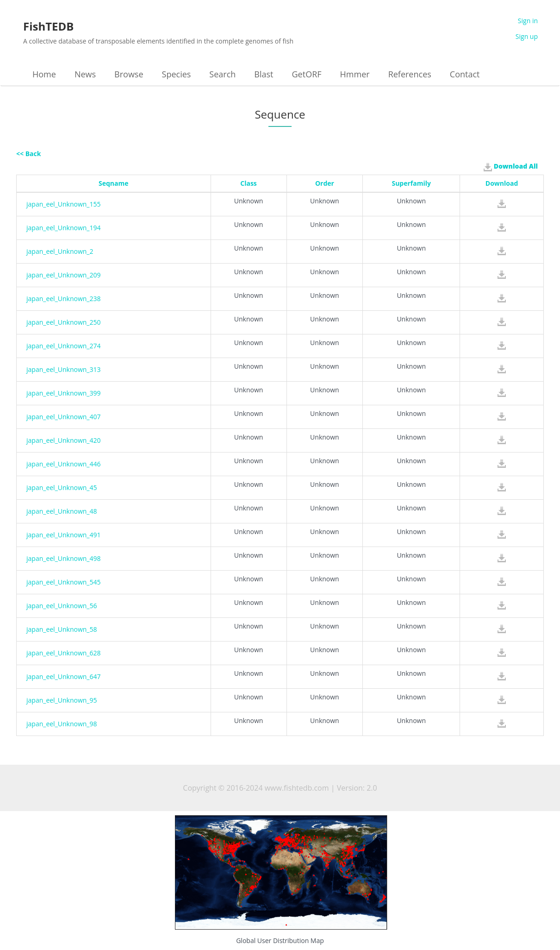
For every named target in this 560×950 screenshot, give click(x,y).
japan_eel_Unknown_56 (62, 606)
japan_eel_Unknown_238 (64, 299)
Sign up (527, 36)
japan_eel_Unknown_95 (62, 700)
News (85, 74)
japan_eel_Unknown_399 (64, 393)
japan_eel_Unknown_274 (64, 346)
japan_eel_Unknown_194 (64, 228)
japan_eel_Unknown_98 (62, 724)
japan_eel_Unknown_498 (64, 558)
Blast (264, 74)
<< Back (28, 154)
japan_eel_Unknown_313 (64, 369)
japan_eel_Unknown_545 (64, 582)
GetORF (307, 74)
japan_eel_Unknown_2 (60, 251)
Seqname (114, 183)
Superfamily (411, 183)
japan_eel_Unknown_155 (64, 204)
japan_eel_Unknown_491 (64, 535)
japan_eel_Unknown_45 (62, 488)
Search (222, 74)
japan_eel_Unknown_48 (62, 511)
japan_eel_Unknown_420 (64, 440)
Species (177, 74)
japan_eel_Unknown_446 (64, 464)
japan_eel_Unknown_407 (64, 417)
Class (249, 183)
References (410, 74)
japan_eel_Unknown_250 (64, 322)
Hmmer (355, 74)
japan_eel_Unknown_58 (62, 629)
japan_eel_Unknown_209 (64, 275)
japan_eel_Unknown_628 (64, 653)
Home (44, 74)
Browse (129, 74)
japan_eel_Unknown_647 (64, 676)
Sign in (528, 21)
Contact (465, 74)
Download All (511, 166)
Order (325, 183)
